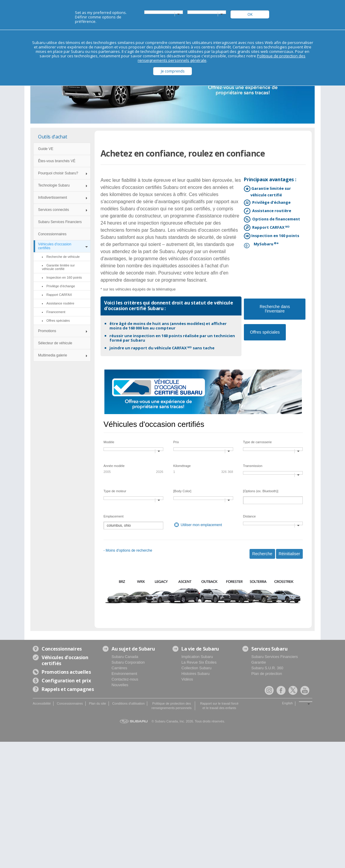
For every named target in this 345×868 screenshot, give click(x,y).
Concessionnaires (52, 234)
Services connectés (54, 210)
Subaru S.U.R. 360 (267, 668)
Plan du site (97, 703)
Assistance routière (271, 211)
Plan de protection (267, 674)
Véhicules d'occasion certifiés (55, 246)
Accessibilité (42, 703)
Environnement (124, 674)
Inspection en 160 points (275, 236)
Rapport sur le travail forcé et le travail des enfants (219, 706)
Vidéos (187, 679)
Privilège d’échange (270, 203)
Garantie (259, 662)
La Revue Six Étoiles (199, 662)
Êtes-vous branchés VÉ (57, 161)
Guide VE (46, 149)
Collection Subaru (196, 668)
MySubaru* (265, 244)
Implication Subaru (197, 657)
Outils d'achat (53, 137)
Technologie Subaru (54, 185)
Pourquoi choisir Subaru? (58, 173)
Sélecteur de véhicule (55, 343)
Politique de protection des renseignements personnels (171, 706)
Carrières (119, 668)
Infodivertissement (52, 198)
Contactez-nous (125, 679)
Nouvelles (120, 685)
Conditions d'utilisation (128, 703)
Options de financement (275, 219)
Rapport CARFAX (270, 228)
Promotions (47, 331)
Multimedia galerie (52, 355)
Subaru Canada (125, 657)
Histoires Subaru (196, 674)
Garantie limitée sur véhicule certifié (271, 192)
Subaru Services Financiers (60, 222)
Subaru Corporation (128, 662)
